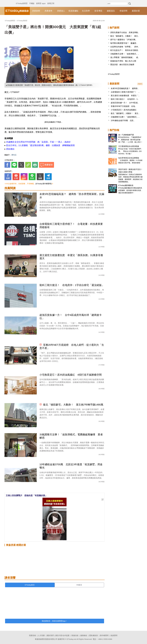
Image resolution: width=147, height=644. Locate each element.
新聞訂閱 (51, 1)
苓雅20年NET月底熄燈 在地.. (123, 106)
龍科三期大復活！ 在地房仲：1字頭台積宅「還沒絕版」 (72, 285)
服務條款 (84, 635)
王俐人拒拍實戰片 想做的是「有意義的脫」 (26, 495)
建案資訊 (111, 11)
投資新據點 (73, 11)
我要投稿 (32, 635)
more (140, 84)
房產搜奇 (48, 11)
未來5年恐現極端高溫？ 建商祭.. (125, 88)
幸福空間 (123, 11)
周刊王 (14, 155)
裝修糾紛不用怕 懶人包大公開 (123, 61)
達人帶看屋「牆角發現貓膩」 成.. (125, 57)
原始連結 (10, 149)
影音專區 (98, 11)
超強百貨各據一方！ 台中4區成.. (125, 103)
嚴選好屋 (136, 11)
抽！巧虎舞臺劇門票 (126, 135)
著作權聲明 (104, 635)
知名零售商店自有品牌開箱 (129, 158)
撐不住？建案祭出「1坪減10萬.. (123, 40)
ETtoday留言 (30, 585)
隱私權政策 (94, 635)
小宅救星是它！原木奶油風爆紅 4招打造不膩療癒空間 (71, 375)
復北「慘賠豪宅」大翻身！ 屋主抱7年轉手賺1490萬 (73, 405)
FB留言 (79, 585)
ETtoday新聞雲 (22, 1)
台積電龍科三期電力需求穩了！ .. (125, 92)
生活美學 (86, 11)
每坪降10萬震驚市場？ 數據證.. (124, 43)
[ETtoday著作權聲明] (44, 184)
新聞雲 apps (41, 1)
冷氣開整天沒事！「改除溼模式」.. (125, 54)
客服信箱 (75, 635)
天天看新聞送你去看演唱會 (129, 146)
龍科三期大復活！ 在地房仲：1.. (125, 99)
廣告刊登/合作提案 (62, 635)
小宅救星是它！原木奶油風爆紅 (124, 110)
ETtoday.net (72, 639)
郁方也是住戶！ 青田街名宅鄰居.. (125, 50)
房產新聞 (36, 11)
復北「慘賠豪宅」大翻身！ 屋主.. (125, 36)
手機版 (32, 1)
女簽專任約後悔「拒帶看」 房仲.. (125, 47)
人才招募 (41, 635)
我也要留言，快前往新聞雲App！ (55, 621)
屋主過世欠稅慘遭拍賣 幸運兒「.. (125, 96)
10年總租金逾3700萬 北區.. (123, 121)
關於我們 (50, 635)
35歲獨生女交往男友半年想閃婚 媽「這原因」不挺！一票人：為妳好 (38, 142)
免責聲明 (114, 635)
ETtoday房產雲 (17, 11)
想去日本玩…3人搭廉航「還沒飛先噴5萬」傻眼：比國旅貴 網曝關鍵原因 (40, 145)
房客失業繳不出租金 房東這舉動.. (125, 32)
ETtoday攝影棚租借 (126, 185)
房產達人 (61, 11)
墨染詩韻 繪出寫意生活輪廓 (122, 65)
